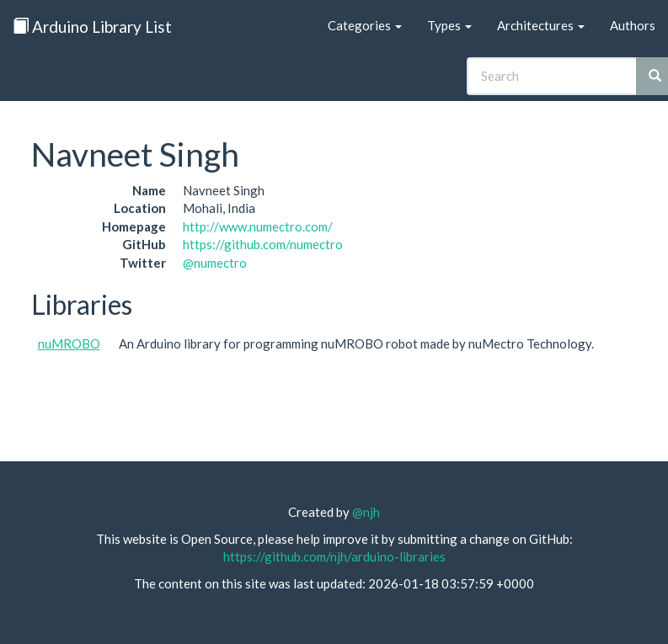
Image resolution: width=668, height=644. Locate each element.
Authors (633, 25)
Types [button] (449, 25)
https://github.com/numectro (263, 244)
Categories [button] (365, 25)
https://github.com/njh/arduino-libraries (334, 556)
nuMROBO (69, 343)
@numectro (215, 263)
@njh (366, 512)
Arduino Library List (92, 27)
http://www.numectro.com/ (258, 226)
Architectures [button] (541, 25)
